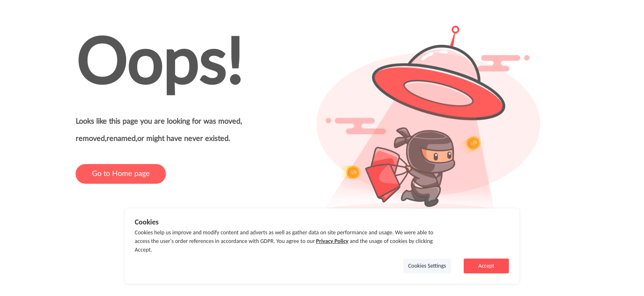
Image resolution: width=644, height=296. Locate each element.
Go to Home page (121, 174)
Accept (486, 266)
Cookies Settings (427, 266)
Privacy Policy (332, 241)
